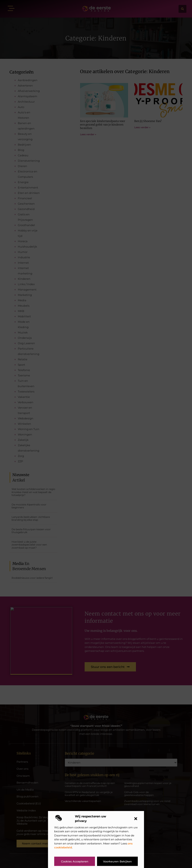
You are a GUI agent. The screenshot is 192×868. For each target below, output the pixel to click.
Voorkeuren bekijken (117, 861)
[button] (136, 819)
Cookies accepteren (75, 861)
